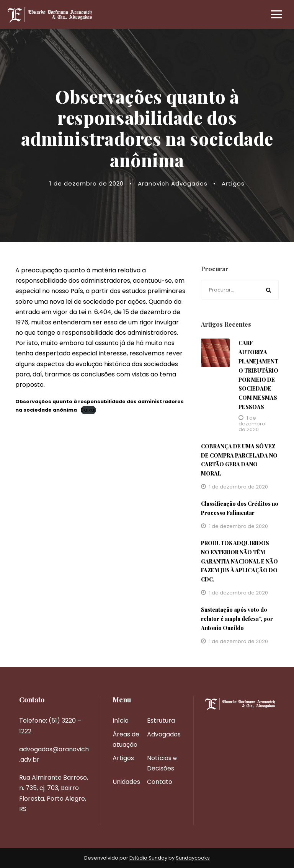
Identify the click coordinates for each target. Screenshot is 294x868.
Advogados (164, 734)
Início (121, 721)
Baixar (88, 410)
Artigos (233, 183)
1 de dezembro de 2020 (87, 183)
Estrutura (161, 721)
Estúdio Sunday (148, 858)
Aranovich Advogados (173, 183)
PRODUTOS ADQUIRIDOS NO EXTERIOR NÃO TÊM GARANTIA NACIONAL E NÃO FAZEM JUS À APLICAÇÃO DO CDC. (239, 561)
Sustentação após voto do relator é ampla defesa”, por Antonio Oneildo (237, 619)
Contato (160, 782)
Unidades (126, 782)
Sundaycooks (193, 858)
